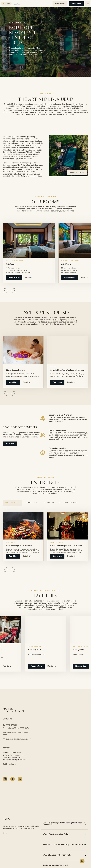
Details (27, 382)
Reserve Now (14, 277)
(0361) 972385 (10, 725)
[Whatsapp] (20, 779)
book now (13, 556)
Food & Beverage (31, 503)
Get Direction (9, 764)
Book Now (76, 4)
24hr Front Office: (16, 734)
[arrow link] (15, 764)
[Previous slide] (5, 291)
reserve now (36, 666)
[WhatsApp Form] (82, 861)
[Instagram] (5, 779)
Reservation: (16, 728)
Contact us (60, 4)
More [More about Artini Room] (84, 277)
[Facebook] (13, 779)
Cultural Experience (69, 503)
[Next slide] (14, 291)
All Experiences (12, 503)
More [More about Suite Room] (29, 277)
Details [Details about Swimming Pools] (52, 666)
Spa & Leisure (49, 503)
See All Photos (77, 173)
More (6, 833)
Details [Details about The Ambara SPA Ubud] (7, 666)
